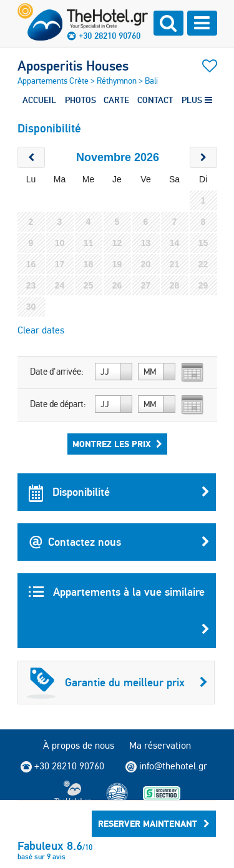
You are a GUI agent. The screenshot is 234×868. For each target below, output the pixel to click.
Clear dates (41, 330)
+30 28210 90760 (110, 36)
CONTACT (155, 100)
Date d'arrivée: (57, 372)
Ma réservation (160, 745)
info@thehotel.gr (166, 766)
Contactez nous (119, 542)
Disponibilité (119, 492)
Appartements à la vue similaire (119, 616)
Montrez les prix (117, 444)
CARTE (116, 100)
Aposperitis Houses (73, 66)
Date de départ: (58, 404)
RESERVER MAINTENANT (154, 824)
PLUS (197, 100)
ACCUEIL (39, 100)
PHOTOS (80, 100)
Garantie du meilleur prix (117, 683)
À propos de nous (79, 745)
